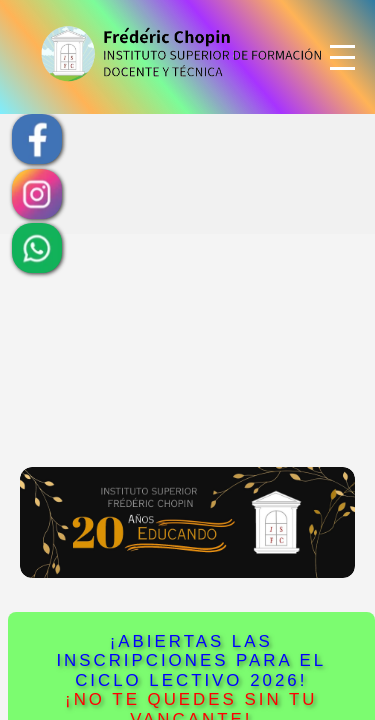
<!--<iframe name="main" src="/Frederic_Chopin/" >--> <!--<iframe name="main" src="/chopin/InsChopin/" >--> (187, 360)
